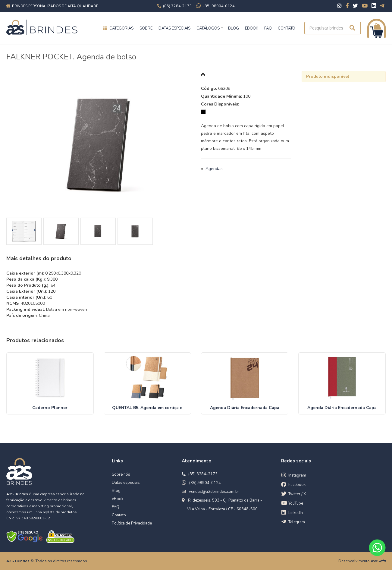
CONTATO (287, 28)
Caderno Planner (50, 408)
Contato (119, 515)
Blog (116, 491)
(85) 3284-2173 (203, 474)
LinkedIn (296, 513)
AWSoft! (378, 561)
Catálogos (208, 28)
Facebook (297, 485)
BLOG (234, 28)
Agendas (214, 169)
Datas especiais (174, 28)
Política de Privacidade (132, 523)
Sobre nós (121, 474)
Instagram (297, 475)
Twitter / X (297, 494)
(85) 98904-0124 (205, 483)
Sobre (146, 28)
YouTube (296, 503)
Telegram (297, 522)
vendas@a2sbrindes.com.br (214, 492)
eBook (118, 499)
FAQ (268, 28)
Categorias (121, 28)
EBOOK (252, 28)
